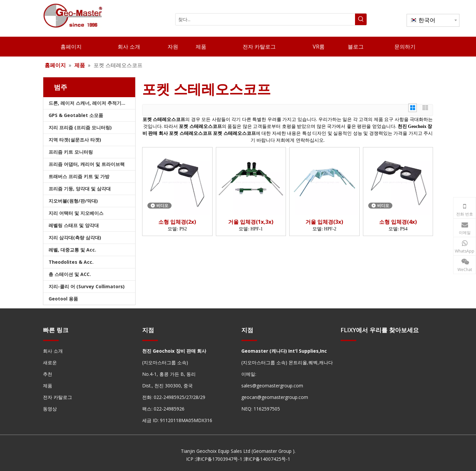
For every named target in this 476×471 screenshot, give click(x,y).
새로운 (50, 362)
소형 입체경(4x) (398, 222)
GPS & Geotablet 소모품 (76, 115)
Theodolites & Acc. (71, 262)
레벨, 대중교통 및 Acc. (72, 250)
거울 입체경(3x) (324, 222)
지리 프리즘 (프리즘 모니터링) (80, 127)
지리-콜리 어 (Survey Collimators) (87, 286)
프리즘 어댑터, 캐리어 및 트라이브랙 (87, 164)
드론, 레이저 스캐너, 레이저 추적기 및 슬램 (92, 103)
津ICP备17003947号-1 (219, 459)
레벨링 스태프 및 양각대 (74, 225)
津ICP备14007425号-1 (267, 459)
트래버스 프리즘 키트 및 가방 (79, 176)
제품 (48, 386)
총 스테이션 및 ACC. (70, 274)
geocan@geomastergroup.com (275, 397)
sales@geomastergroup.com (272, 386)
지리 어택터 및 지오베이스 (76, 213)
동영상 (50, 409)
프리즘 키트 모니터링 (71, 152)
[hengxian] (51, 340)
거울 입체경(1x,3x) (251, 222)
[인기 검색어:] (361, 19)
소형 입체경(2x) (177, 222)
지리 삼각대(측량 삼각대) (75, 237)
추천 (48, 374)
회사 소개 (53, 351)
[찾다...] (265, 19)
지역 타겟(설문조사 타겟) (75, 140)
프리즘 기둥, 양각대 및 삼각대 (80, 189)
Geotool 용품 (63, 299)
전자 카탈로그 (58, 397)
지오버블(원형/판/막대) (73, 201)
